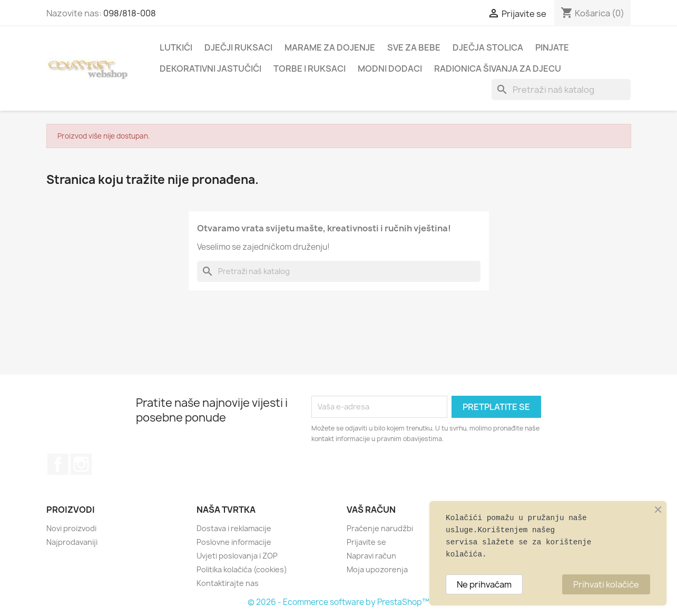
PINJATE (552, 47)
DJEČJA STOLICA (488, 47)
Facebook (58, 464)
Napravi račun (371, 556)
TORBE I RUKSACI (310, 69)
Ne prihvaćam (484, 584)
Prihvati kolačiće (606, 584)
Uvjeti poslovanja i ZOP (237, 556)
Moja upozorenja (377, 569)
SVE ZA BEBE (414, 47)
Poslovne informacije (234, 542)
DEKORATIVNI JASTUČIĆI (210, 69)
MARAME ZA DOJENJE (330, 47)
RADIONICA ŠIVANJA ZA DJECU (498, 69)
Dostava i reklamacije (234, 528)
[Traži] (561, 90)
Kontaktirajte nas (228, 583)
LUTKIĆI (176, 47)
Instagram (81, 464)
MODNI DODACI (390, 69)
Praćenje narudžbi (380, 528)
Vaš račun (371, 510)
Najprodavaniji (72, 542)
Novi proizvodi (71, 528)
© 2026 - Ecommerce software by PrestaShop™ (338, 602)
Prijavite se (366, 542)
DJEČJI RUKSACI (238, 47)
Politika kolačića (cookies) (242, 569)
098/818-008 (130, 13)
